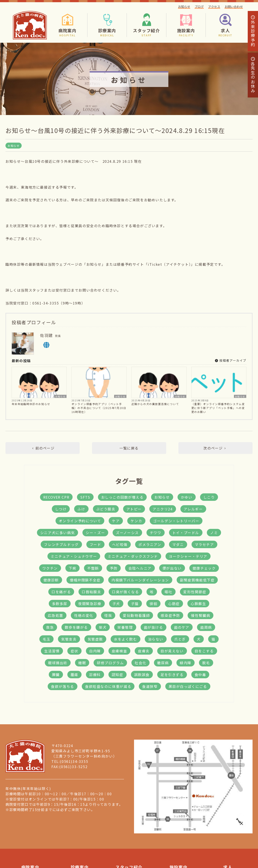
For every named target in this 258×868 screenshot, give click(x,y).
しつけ (61, 509)
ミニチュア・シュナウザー (74, 556)
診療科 (95, 675)
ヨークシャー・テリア (188, 556)
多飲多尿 (60, 604)
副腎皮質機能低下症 (197, 580)
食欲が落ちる (63, 686)
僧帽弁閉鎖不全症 (85, 580)
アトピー (134, 509)
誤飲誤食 (142, 675)
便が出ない (172, 568)
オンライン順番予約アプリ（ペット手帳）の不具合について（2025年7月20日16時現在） (99, 408)
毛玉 (46, 639)
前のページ (42, 448)
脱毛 (206, 663)
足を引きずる (172, 675)
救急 (50, 627)
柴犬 (103, 627)
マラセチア (204, 544)
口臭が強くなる (125, 592)
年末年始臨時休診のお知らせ (31, 404)
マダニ (178, 544)
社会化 (140, 663)
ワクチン (50, 568)
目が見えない (172, 651)
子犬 (116, 604)
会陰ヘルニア (140, 568)
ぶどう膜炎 (106, 509)
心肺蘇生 (198, 604)
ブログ (199, 7)
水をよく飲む (126, 639)
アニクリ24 (163, 509)
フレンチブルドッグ (61, 544)
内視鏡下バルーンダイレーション (140, 580)
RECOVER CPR (56, 497)
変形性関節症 (195, 592)
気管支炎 (69, 639)
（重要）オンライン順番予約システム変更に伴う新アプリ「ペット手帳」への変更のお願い (218, 408)
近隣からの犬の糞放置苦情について (155, 404)
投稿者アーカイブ (231, 360)
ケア (116, 521)
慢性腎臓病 (200, 615)
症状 (74, 651)
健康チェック (204, 568)
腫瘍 (74, 675)
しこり (209, 497)
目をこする (204, 651)
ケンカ (136, 521)
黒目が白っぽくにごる (188, 686)
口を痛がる (61, 592)
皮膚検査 (119, 651)
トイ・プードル (186, 533)
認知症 (118, 675)
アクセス (214, 7)
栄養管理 (125, 627)
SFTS (85, 497)
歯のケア (182, 627)
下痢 (72, 568)
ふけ (81, 509)
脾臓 (56, 675)
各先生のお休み (253, 75)
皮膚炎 (144, 651)
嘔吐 (168, 592)
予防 (114, 568)
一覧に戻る (129, 448)
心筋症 (174, 604)
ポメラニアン (150, 544)
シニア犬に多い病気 (58, 533)
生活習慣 (52, 651)
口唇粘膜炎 (91, 592)
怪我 (108, 615)
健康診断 (51, 580)
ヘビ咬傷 (120, 544)
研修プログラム (110, 663)
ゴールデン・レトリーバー (176, 521)
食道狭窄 (150, 686)
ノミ (214, 533)
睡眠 (82, 663)
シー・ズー (95, 533)
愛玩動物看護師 (136, 615)
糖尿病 (163, 663)
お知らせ (184, 7)
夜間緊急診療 (90, 604)
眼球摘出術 (58, 663)
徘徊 (153, 604)
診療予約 (253, 31)
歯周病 (206, 627)
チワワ (156, 533)
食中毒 (200, 675)
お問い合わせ (234, 7)
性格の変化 (84, 615)
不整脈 (93, 568)
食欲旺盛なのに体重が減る (108, 686)
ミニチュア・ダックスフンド (133, 556)
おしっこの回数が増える (122, 497)
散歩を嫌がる (76, 627)
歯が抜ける (153, 627)
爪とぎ (180, 639)
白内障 (95, 651)
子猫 (135, 604)
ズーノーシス (127, 533)
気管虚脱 (95, 639)
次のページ (215, 448)
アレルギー (193, 509)
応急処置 (56, 615)
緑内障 (186, 663)
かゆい (187, 497)
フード (95, 544)
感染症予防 (170, 615)
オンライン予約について (80, 521)
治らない (156, 639)
